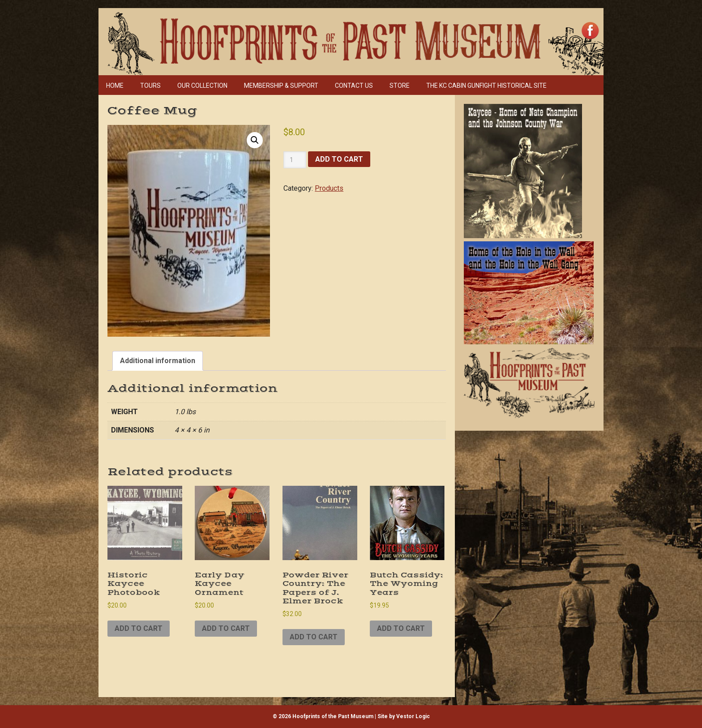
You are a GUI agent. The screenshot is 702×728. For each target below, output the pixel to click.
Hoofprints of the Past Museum (298, 30)
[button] (255, 140)
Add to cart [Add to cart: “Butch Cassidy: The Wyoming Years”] (401, 628)
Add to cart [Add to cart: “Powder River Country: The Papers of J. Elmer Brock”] (314, 637)
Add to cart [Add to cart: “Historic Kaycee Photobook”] (139, 628)
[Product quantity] (295, 160)
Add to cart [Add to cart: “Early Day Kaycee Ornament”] (226, 628)
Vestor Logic (413, 716)
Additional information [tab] (158, 361)
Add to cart (339, 159)
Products (329, 188)
